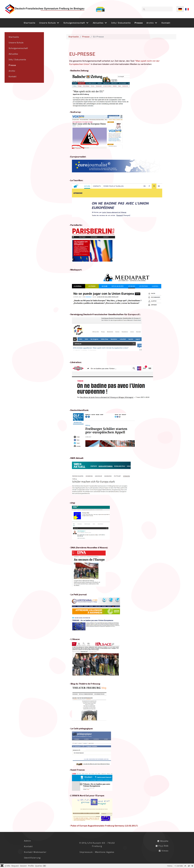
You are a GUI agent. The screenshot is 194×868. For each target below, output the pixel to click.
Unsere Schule (16, 43)
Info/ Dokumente (17, 60)
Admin (27, 841)
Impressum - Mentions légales (97, 852)
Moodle (163, 841)
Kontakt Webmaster (35, 852)
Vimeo (164, 851)
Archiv (12, 71)
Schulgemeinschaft (18, 48)
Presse (12, 65)
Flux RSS (162, 846)
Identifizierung (32, 858)
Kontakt (13, 76)
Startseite (14, 37)
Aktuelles (13, 54)
